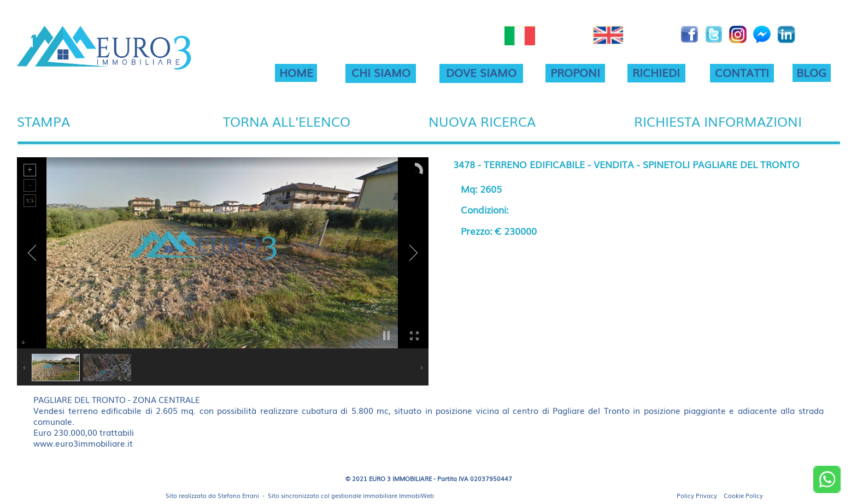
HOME (296, 72)
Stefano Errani (238, 495)
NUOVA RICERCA (482, 121)
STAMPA (43, 121)
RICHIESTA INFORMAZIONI (718, 121)
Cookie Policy (743, 495)
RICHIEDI (656, 72)
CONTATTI (742, 72)
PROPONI (575, 72)
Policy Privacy (697, 495)
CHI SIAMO (381, 72)
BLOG (811, 72)
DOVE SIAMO (481, 72)
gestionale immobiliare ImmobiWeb (383, 495)
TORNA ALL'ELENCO (287, 121)
